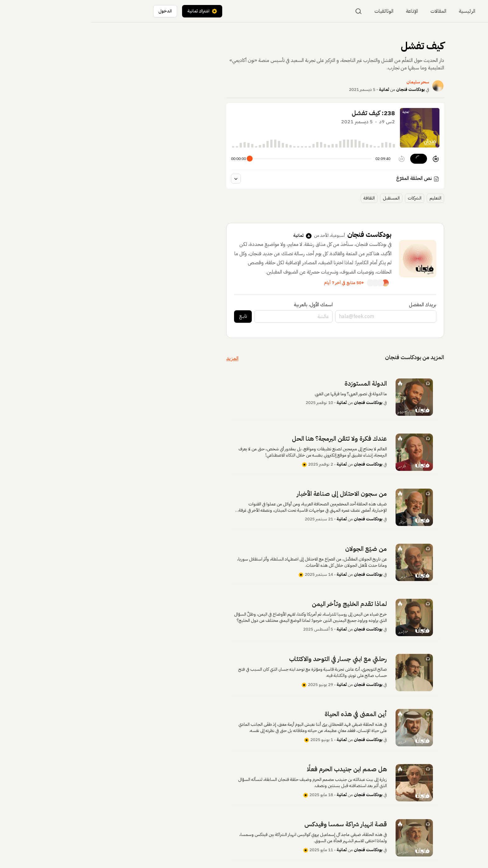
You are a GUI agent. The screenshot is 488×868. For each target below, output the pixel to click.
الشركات (323, 198)
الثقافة (278, 198)
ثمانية (293, 89)
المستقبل (300, 198)
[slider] (159, 159)
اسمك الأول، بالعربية (222, 305)
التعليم (344, 198)
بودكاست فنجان (319, 89)
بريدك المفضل (331, 305)
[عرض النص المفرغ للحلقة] (145, 179)
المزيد (141, 359)
